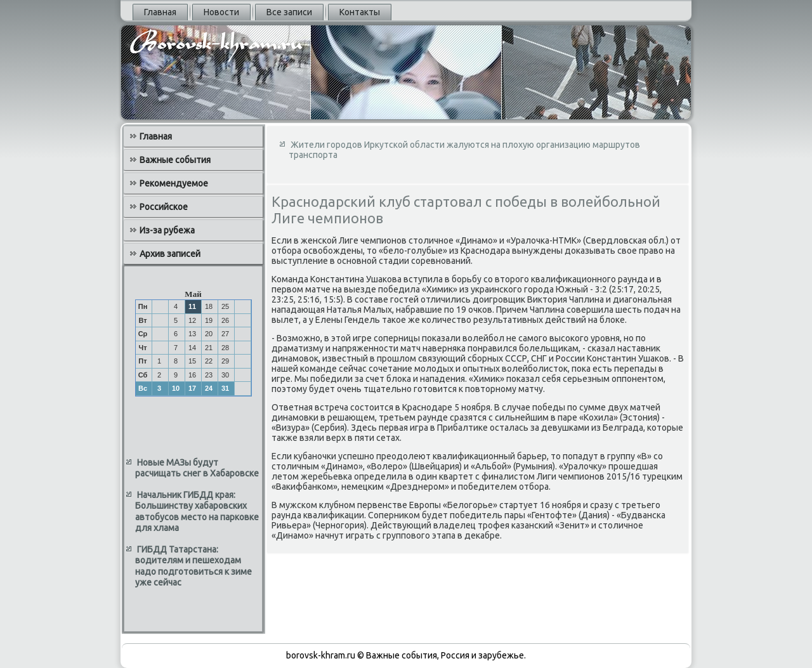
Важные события (175, 160)
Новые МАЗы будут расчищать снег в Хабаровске (197, 468)
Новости (221, 12)
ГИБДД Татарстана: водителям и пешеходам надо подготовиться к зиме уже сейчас (193, 566)
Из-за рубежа (167, 230)
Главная (160, 12)
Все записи (289, 12)
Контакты (360, 12)
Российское (164, 207)
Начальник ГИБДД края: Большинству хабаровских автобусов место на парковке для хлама (197, 512)
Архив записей (170, 254)
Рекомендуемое (174, 183)
